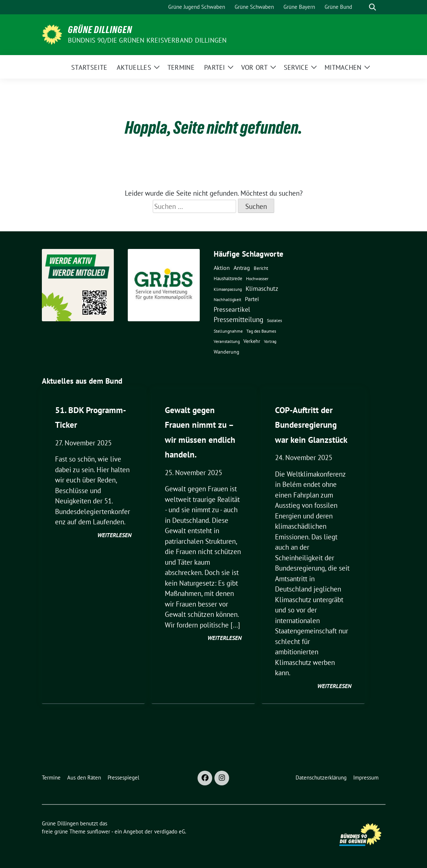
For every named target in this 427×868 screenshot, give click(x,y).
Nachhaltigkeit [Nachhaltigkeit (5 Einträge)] (227, 299)
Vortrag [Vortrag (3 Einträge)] (270, 341)
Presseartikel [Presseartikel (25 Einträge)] (232, 309)
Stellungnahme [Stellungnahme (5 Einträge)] (228, 331)
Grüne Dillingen (100, 30)
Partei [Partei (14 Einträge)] (252, 299)
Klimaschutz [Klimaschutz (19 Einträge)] (262, 289)
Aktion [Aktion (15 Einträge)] (222, 268)
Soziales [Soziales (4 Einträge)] (274, 320)
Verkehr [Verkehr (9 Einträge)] (252, 341)
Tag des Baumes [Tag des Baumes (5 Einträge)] (261, 331)
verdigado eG (170, 831)
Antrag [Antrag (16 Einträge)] (242, 268)
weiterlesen (114, 535)
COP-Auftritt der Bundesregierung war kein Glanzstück (311, 425)
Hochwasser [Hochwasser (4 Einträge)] (257, 279)
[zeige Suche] (372, 7)
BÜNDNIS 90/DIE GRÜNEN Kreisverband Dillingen (147, 40)
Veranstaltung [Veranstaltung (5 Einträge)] (227, 341)
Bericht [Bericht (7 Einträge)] (261, 268)
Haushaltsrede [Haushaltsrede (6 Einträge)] (228, 279)
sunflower (99, 831)
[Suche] (362, 7)
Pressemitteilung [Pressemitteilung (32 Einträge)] (238, 319)
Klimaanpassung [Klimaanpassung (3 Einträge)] (228, 289)
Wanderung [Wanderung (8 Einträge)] (227, 352)
